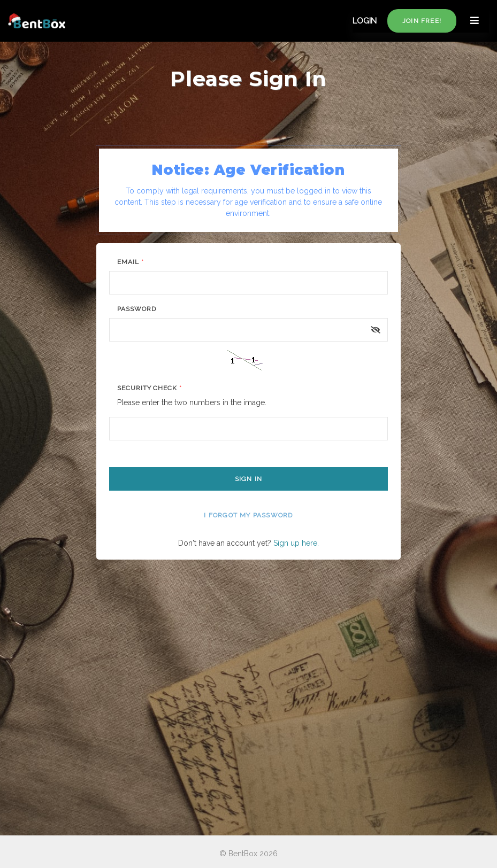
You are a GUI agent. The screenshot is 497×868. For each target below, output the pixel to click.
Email (131, 262)
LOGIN (365, 21)
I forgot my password (248, 515)
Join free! (422, 21)
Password (137, 309)
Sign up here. (296, 543)
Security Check (150, 388)
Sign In (248, 479)
